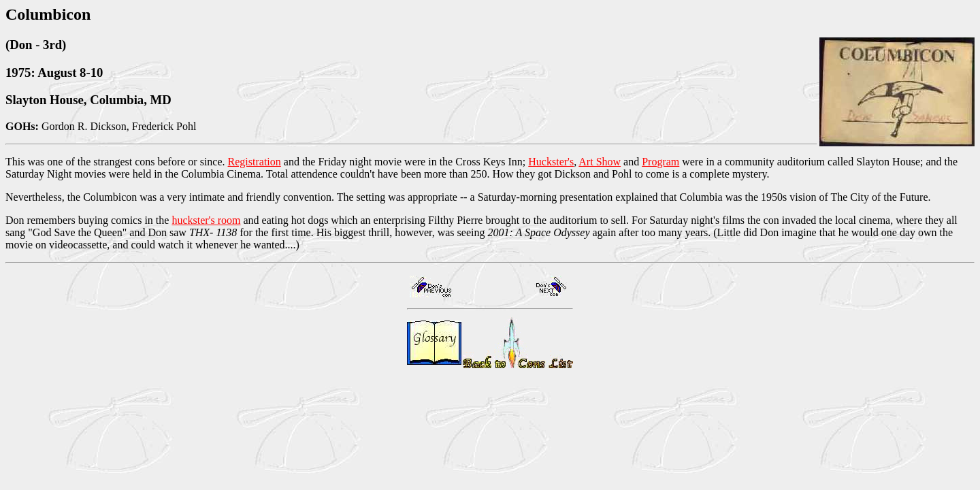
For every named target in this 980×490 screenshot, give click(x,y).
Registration (255, 162)
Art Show (600, 162)
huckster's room (206, 220)
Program (660, 162)
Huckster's (551, 162)
